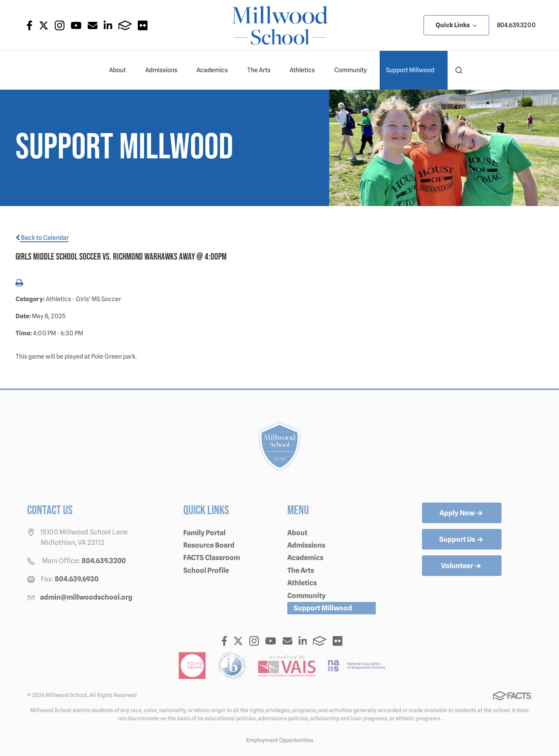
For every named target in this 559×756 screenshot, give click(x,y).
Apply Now (462, 513)
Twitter (44, 25)
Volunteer (462, 566)
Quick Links (456, 25)
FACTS (125, 25)
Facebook (30, 25)
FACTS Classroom (212, 557)
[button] (459, 70)
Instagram (60, 25)
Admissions (165, 70)
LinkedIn (108, 25)
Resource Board (209, 545)
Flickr (143, 25)
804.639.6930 (77, 579)
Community (354, 70)
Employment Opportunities (280, 740)
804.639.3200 (516, 25)
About (121, 70)
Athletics (306, 70)
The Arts (262, 70)
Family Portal (204, 533)
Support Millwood (413, 70)
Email (93, 25)
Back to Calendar (42, 238)
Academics (215, 70)
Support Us (462, 540)
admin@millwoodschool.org (86, 597)
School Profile (206, 570)
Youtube (76, 25)
